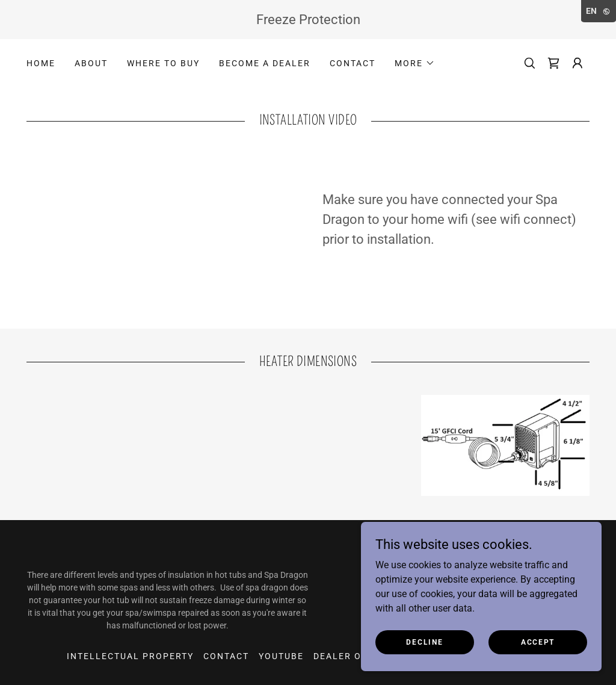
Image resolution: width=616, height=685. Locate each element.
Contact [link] (353, 63)
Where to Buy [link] (163, 63)
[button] (415, 63)
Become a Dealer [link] (265, 63)
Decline (424, 642)
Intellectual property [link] (130, 656)
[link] (553, 63)
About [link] (91, 63)
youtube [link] (281, 656)
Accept (538, 642)
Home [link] (41, 63)
